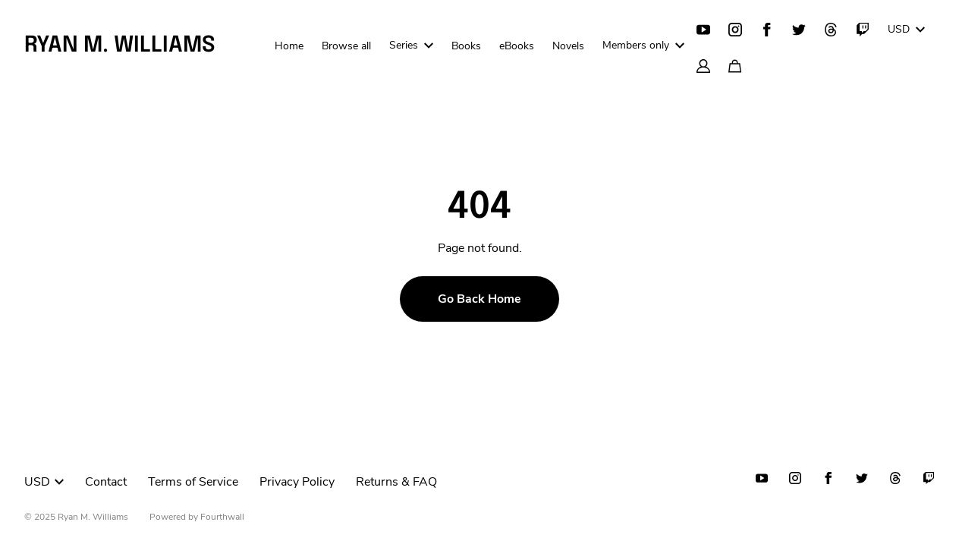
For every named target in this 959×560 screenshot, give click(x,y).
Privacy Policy (297, 482)
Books (466, 46)
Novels (568, 46)
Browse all (346, 46)
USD (906, 29)
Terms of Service (193, 482)
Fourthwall (222, 517)
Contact (106, 482)
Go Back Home (480, 299)
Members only (643, 45)
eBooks (517, 46)
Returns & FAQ (396, 482)
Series (411, 45)
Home (289, 46)
